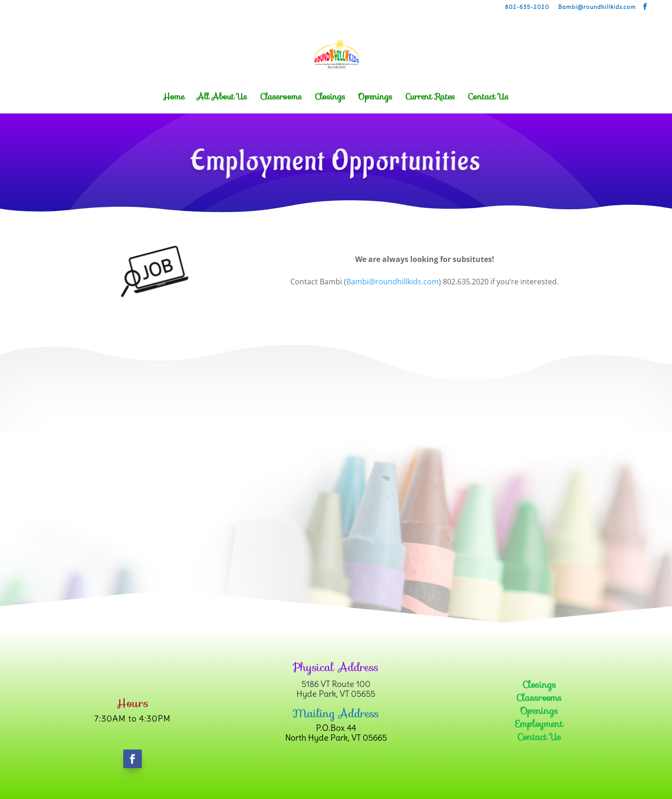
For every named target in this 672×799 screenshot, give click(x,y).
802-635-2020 (527, 7)
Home (174, 98)
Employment (539, 724)
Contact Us (488, 98)
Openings (375, 98)
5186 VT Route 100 (336, 684)
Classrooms (281, 98)
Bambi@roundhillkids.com (597, 7)
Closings (330, 98)
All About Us (222, 98)
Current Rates (430, 98)
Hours (133, 703)
